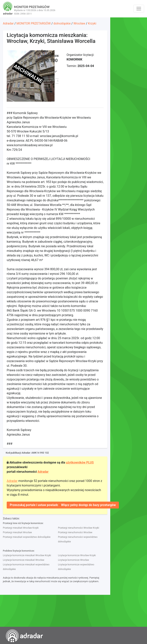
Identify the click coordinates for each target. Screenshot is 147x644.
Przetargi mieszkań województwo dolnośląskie (27, 537)
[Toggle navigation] (139, 9)
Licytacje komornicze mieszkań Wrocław (24, 560)
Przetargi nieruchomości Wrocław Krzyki (79, 528)
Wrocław (79, 23)
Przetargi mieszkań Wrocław (17, 532)
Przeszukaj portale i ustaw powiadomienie (39, 505)
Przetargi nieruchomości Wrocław (75, 532)
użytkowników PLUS (80, 462)
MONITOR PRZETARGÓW (34, 23)
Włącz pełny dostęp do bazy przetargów (88, 505)
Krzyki (92, 23)
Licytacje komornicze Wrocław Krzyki (77, 555)
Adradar (8, 23)
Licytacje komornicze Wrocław (73, 560)
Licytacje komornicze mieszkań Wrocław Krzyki (27, 555)
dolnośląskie (62, 23)
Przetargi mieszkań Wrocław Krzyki (21, 528)
